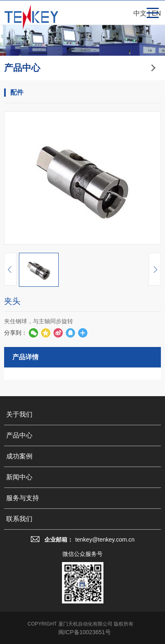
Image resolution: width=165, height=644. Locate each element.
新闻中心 (19, 575)
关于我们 (19, 512)
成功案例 (19, 554)
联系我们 (19, 617)
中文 (140, 13)
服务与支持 (23, 596)
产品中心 (19, 533)
